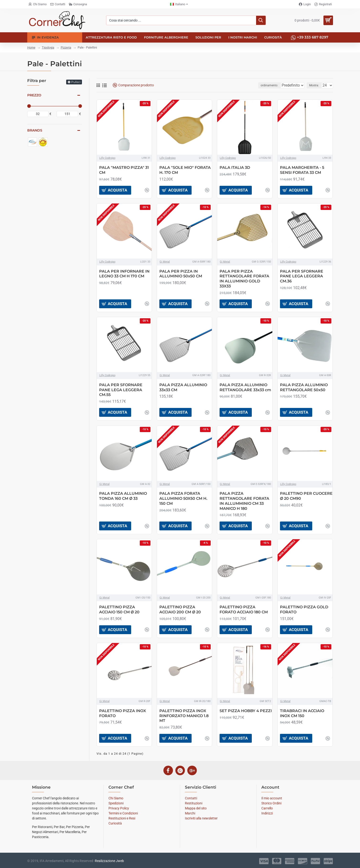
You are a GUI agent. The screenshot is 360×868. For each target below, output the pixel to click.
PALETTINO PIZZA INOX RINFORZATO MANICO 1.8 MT (184, 716)
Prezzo (34, 95)
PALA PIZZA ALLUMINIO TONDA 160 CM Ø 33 (123, 496)
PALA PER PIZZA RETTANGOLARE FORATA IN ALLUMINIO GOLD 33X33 (244, 279)
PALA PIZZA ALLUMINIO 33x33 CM (183, 387)
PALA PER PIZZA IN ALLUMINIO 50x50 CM (181, 274)
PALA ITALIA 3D (235, 168)
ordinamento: (262, 85)
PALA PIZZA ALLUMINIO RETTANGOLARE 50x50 (304, 387)
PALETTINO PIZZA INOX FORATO (123, 713)
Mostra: (315, 85)
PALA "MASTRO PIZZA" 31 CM (124, 170)
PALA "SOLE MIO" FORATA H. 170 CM (185, 170)
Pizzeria (66, 47)
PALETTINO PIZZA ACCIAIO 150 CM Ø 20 (119, 610)
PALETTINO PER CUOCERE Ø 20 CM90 (306, 496)
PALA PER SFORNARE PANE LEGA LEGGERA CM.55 (121, 390)
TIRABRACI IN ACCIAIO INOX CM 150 (302, 713)
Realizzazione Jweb (109, 861)
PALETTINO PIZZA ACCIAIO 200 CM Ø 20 (180, 610)
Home (31, 47)
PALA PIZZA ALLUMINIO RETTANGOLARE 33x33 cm (245, 387)
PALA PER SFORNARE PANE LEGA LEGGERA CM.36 (302, 276)
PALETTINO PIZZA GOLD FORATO (304, 610)
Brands (35, 130)
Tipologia (48, 47)
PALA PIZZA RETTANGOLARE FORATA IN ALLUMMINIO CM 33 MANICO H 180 (244, 501)
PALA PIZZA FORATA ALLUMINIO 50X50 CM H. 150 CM (183, 498)
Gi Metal (165, 262)
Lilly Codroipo (107, 158)
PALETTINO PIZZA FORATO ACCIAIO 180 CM (244, 610)
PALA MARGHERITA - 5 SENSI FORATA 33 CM (302, 170)
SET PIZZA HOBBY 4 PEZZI (246, 711)
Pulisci (76, 82)
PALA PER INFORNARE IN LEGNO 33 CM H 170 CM (124, 274)
